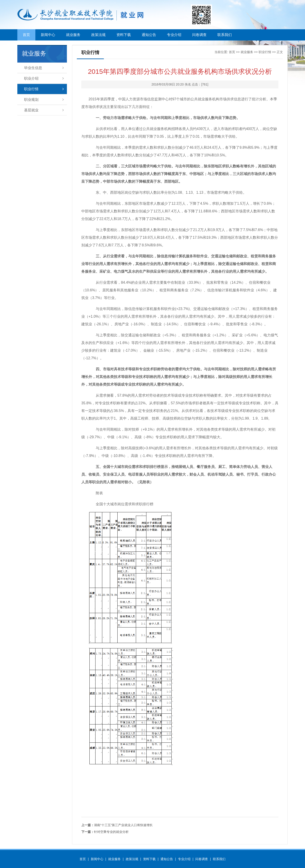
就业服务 (73, 35)
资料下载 (124, 35)
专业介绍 (174, 35)
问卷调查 (199, 35)
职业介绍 (31, 78)
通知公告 (149, 35)
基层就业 (31, 110)
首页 (26, 35)
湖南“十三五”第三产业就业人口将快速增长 (117, 825)
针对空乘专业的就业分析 (105, 832)
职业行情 (31, 89)
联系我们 (225, 35)
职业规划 (31, 100)
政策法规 (98, 35)
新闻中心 (48, 35)
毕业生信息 (33, 68)
